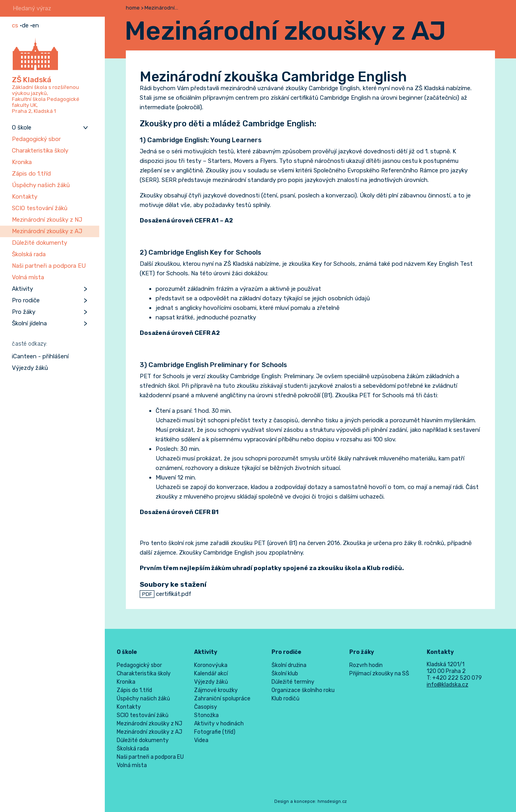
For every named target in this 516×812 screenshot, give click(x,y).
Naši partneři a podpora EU (49, 266)
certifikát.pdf (166, 594)
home (133, 8)
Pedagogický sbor (36, 139)
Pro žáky (24, 312)
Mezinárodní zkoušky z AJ (47, 231)
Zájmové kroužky (216, 690)
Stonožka (206, 715)
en (36, 25)
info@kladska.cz (448, 685)
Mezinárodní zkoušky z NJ (47, 220)
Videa (201, 740)
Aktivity (22, 289)
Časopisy (206, 707)
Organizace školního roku (303, 690)
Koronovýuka (211, 665)
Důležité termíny (293, 682)
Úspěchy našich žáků (41, 185)
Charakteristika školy (40, 151)
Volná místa (28, 277)
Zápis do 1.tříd (31, 174)
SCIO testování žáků (40, 208)
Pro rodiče (26, 300)
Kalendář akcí (211, 674)
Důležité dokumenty (39, 243)
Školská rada (29, 254)
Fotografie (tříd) (215, 732)
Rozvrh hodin (366, 665)
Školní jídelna (29, 323)
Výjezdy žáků (30, 368)
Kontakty (25, 197)
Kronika (22, 162)
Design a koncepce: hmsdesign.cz (311, 801)
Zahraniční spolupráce (222, 699)
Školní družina (289, 665)
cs (15, 25)
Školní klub (285, 674)
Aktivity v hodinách (219, 724)
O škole (22, 128)
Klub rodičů (285, 699)
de (25, 25)
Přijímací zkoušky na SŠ (379, 674)
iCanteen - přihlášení (40, 356)
